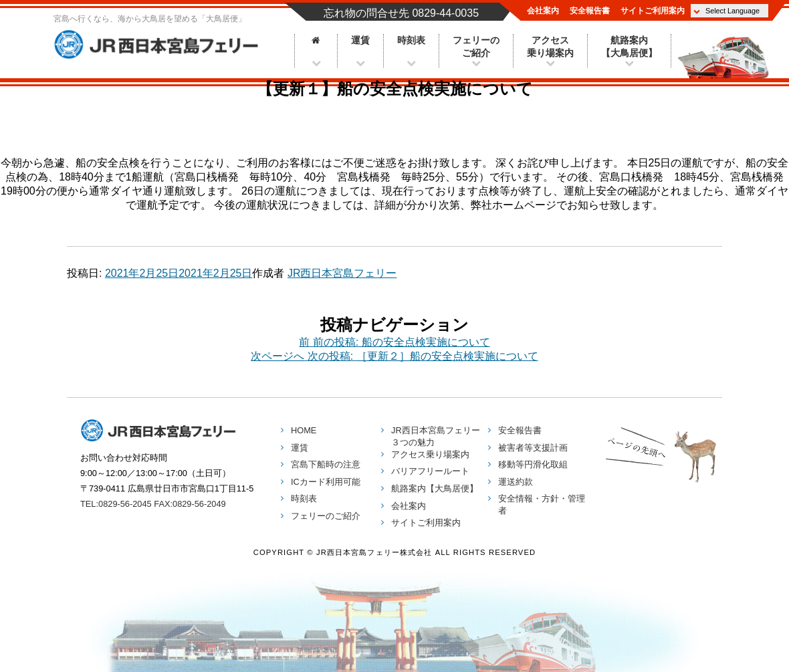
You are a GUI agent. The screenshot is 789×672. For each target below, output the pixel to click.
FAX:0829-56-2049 (190, 504)
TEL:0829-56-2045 (116, 504)
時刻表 (411, 40)
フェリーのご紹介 (476, 47)
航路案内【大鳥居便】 (629, 47)
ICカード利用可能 (326, 482)
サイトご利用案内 (653, 11)
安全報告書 (590, 11)
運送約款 (516, 482)
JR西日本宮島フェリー (160, 45)
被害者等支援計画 (533, 448)
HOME (304, 430)
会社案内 (543, 11)
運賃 (360, 40)
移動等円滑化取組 (533, 464)
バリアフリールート (430, 471)
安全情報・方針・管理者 (542, 505)
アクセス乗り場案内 (550, 47)
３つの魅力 (436, 436)
